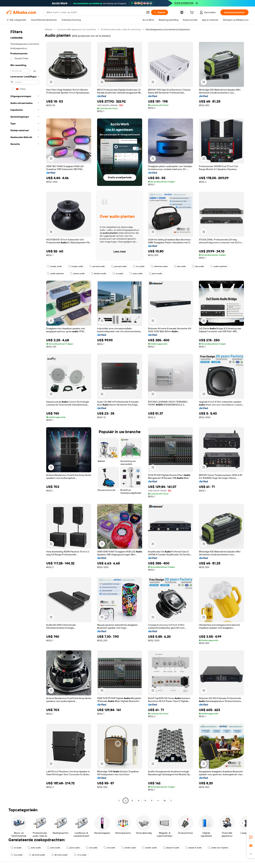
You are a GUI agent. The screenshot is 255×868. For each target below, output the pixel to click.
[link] (251, 837)
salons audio (77, 274)
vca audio (17, 855)
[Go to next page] (171, 801)
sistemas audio (159, 266)
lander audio (129, 848)
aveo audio (136, 274)
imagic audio (54, 266)
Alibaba (49, 29)
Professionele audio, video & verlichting (121, 29)
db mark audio (37, 855)
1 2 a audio (80, 855)
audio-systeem (219, 266)
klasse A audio (171, 848)
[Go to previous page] (119, 801)
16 (165, 801)
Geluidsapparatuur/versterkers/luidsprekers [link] (168, 29)
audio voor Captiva (218, 848)
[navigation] (25, 415)
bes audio (180, 266)
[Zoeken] (160, 12)
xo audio (118, 274)
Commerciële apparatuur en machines (77, 29)
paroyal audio (97, 266)
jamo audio (155, 274)
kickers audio (99, 274)
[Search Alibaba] (95, 12)
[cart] (192, 13)
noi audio (92, 848)
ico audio (139, 266)
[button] (148, 12)
